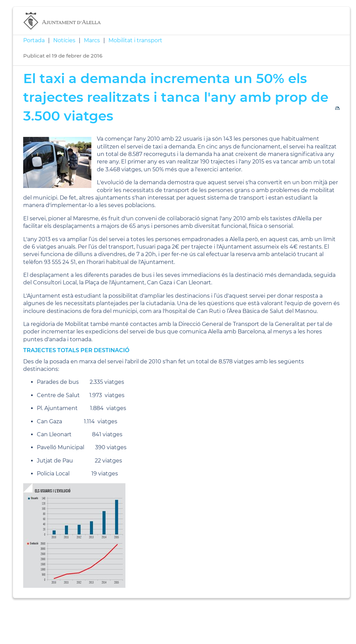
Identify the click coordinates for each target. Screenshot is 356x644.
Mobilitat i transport (135, 40)
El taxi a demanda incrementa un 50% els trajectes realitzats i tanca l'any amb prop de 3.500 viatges (176, 97)
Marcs (92, 40)
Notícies (64, 40)
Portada (34, 40)
